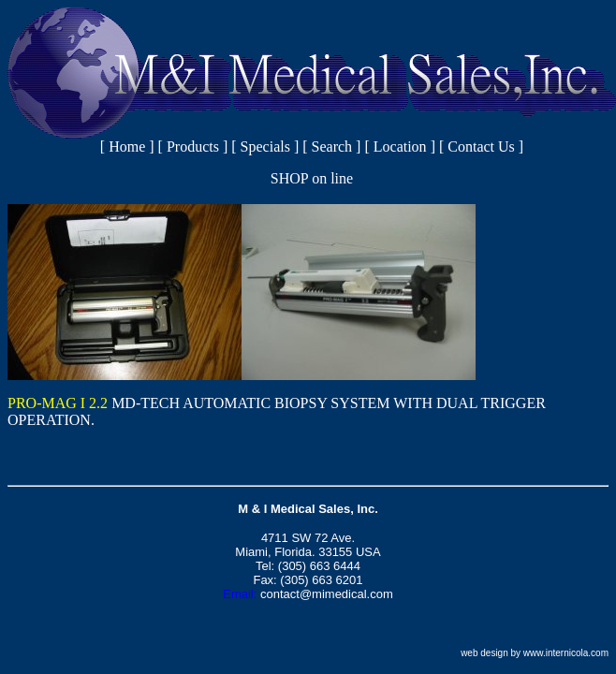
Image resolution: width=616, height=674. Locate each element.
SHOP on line (312, 178)
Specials (265, 147)
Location (400, 147)
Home (127, 147)
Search (332, 147)
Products (193, 147)
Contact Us (481, 147)
